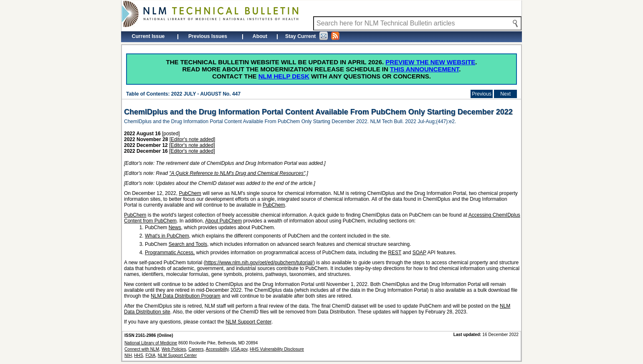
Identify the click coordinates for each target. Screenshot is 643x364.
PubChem (190, 193)
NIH (128, 355)
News (175, 227)
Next (505, 94)
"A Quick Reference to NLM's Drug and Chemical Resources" (237, 173)
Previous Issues (208, 36)
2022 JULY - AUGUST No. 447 (206, 94)
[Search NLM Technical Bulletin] (417, 23)
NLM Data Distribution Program (186, 296)
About (260, 36)
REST (395, 253)
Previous (482, 94)
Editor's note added (192, 139)
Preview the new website (430, 62)
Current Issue (148, 36)
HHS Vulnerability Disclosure (277, 349)
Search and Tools (188, 244)
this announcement (424, 69)
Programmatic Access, (170, 253)
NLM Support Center (249, 322)
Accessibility (217, 349)
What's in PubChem (167, 236)
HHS (139, 355)
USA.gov (239, 349)
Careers (196, 349)
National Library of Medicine (151, 343)
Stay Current (312, 36)
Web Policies (174, 349)
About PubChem (223, 221)
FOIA (150, 355)
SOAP (419, 253)
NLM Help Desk (284, 76)
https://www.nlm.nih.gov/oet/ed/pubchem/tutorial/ (259, 263)
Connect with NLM (142, 349)
